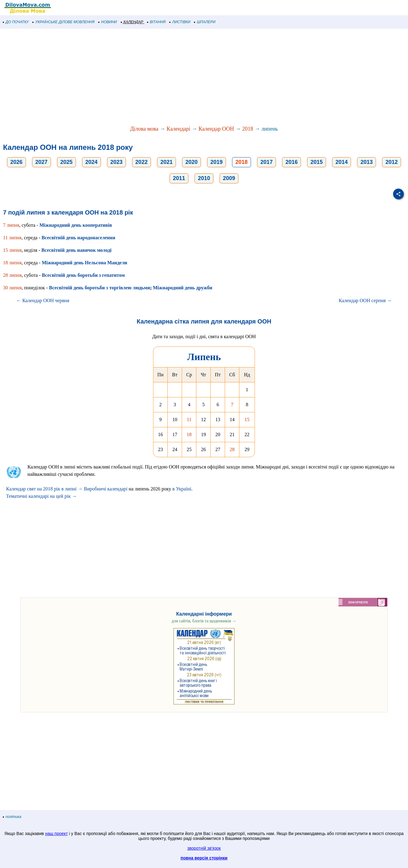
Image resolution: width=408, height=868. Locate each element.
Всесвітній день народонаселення (78, 238)
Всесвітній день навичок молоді (77, 250)
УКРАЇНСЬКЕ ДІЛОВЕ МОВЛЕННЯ (64, 22)
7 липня (11, 225)
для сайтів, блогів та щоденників (204, 621)
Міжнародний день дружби (183, 288)
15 (247, 420)
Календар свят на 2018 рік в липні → (44, 489)
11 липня (12, 238)
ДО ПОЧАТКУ (16, 22)
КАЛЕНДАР (132, 22)
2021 (166, 162)
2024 (91, 162)
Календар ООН (216, 129)
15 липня (12, 250)
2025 (66, 162)
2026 (16, 162)
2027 (41, 162)
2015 (317, 162)
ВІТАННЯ (156, 22)
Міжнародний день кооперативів (76, 225)
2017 (267, 162)
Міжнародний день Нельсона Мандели (84, 263)
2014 (342, 162)
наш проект (56, 834)
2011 (179, 178)
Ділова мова (144, 129)
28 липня (12, 275)
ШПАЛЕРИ (205, 22)
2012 (392, 162)
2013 (367, 162)
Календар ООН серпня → (365, 300)
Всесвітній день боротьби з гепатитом (83, 275)
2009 (229, 178)
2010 (204, 178)
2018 (248, 129)
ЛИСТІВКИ (180, 22)
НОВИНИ (108, 22)
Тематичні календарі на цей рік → (41, 496)
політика (12, 817)
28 (232, 449)
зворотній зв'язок (204, 848)
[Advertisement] (183, 78)
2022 (141, 162)
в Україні (182, 489)
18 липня (12, 263)
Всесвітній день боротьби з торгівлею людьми (100, 288)
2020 (191, 162)
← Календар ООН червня (43, 300)
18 (189, 434)
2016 (292, 162)
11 (189, 420)
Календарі (178, 129)
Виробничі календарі (106, 489)
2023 (116, 162)
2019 (217, 162)
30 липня (12, 288)
